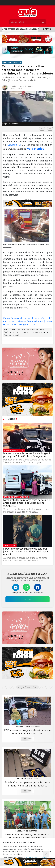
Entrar (28, 599)
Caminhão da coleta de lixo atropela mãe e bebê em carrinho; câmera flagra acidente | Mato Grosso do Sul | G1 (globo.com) (27, 321)
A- (42, 129)
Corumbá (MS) (15, 145)
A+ (50, 129)
